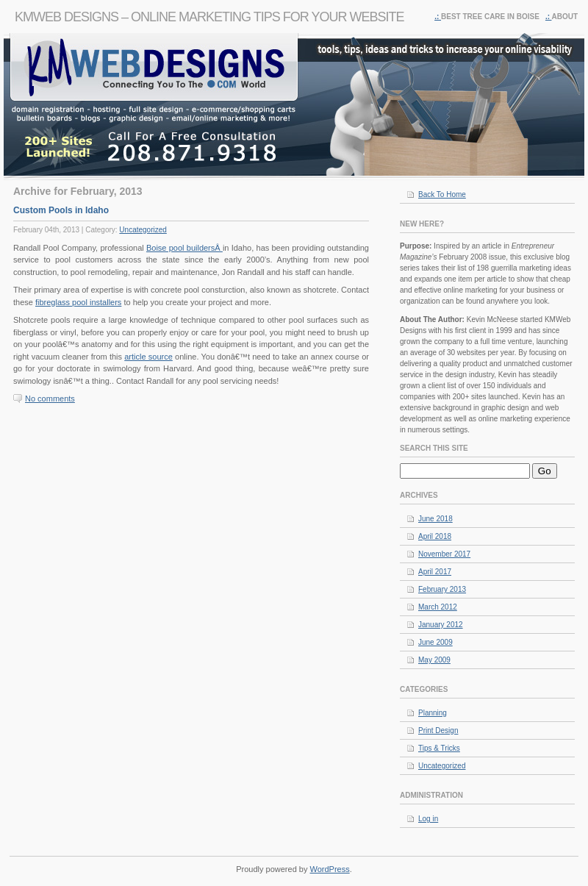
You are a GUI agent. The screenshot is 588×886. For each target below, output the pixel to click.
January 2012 (441, 625)
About (564, 17)
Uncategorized (143, 230)
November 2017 (444, 554)
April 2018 (435, 536)
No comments (50, 399)
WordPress (330, 869)
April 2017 (435, 572)
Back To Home (442, 194)
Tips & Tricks (439, 748)
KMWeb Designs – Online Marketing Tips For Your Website (209, 17)
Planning (433, 713)
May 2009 (434, 660)
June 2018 (435, 519)
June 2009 (435, 642)
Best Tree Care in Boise (490, 17)
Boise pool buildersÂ (184, 248)
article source (148, 357)
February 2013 (442, 589)
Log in (428, 819)
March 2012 (438, 607)
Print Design (438, 730)
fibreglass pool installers (78, 302)
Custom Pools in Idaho (61, 210)
